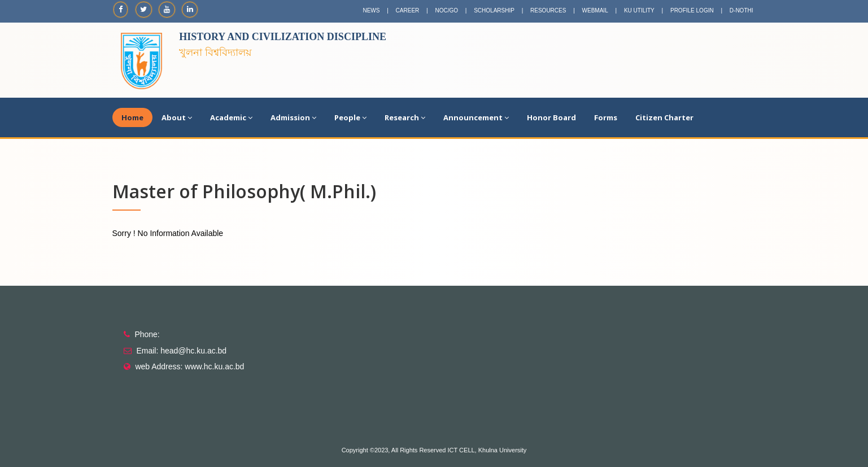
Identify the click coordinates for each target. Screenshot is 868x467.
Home (132, 117)
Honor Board (551, 117)
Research (405, 117)
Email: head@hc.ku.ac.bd (181, 351)
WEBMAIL (595, 10)
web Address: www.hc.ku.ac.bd (189, 366)
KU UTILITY (639, 10)
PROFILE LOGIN (692, 10)
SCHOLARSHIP (494, 10)
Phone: (147, 334)
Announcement (476, 117)
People (350, 117)
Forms (606, 117)
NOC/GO (446, 10)
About (177, 117)
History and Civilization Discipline (283, 37)
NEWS (371, 10)
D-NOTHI (741, 10)
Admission (293, 117)
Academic (231, 117)
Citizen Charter (664, 117)
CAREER (408, 10)
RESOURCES (548, 10)
